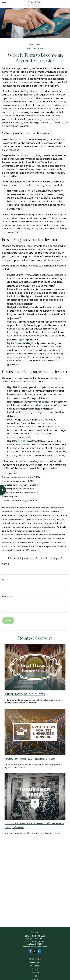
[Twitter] (35, 951)
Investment (35, 966)
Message (7, 597)
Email (5, 580)
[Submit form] (8, 621)
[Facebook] (30, 951)
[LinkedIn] (39, 951)
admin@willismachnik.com (35, 947)
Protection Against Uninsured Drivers (30, 759)
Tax (35, 976)
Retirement (35, 962)
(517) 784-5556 (38, 936)
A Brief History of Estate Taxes (25, 694)
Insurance (35, 973)
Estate (35, 969)
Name (5, 564)
